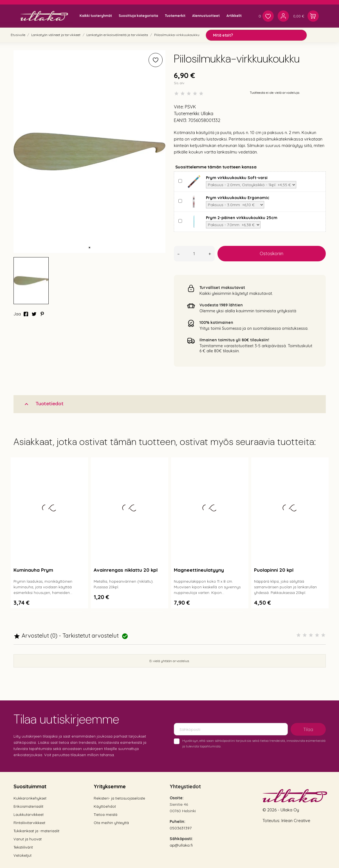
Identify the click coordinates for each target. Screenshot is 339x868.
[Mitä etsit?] (256, 35)
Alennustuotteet (206, 16)
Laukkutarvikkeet (29, 814)
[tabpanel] (89, 152)
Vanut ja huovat (28, 839)
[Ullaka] (44, 16)
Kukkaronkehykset (30, 798)
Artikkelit (234, 16)
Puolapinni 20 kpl (274, 570)
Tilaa (308, 729)
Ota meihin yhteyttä (111, 823)
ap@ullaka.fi (181, 845)
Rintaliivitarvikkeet (29, 823)
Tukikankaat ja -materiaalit (36, 831)
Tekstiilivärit (23, 847)
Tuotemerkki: (187, 113)
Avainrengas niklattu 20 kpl (126, 570)
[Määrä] (194, 254)
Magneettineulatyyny (199, 570)
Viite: (179, 107)
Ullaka (207, 113)
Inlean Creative (296, 821)
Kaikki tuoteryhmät (96, 16)
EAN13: (180, 120)
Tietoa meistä (105, 814)
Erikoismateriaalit (28, 806)
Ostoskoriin (271, 253)
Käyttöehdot (105, 806)
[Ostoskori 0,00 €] (306, 16)
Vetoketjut (23, 855)
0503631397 (181, 828)
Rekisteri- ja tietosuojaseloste (119, 798)
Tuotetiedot (43, 404)
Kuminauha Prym (33, 570)
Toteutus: (272, 821)
